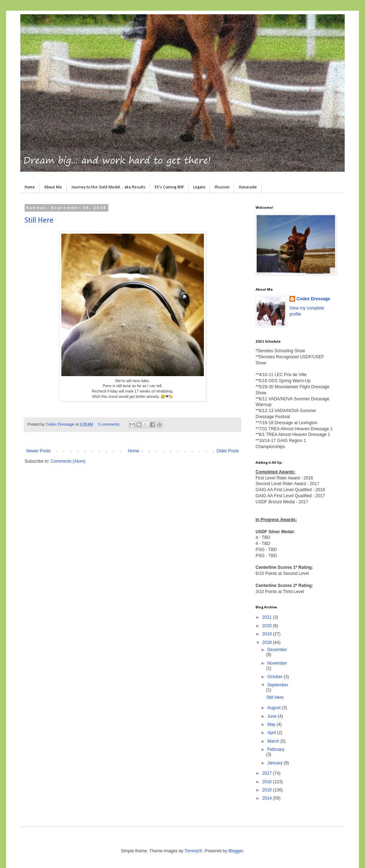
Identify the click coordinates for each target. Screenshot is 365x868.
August (275, 708)
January (276, 763)
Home (30, 187)
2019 (268, 634)
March (274, 741)
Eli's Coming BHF (169, 187)
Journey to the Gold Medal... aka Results (108, 187)
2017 (268, 773)
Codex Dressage (313, 299)
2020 (268, 626)
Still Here (39, 221)
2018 (268, 643)
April (272, 733)
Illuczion (222, 187)
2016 (268, 782)
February (276, 749)
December (277, 650)
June (273, 716)
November (277, 663)
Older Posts (228, 451)
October (276, 677)
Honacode (248, 187)
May (272, 724)
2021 (268, 617)
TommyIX (193, 851)
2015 (268, 790)
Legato (199, 187)
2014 (268, 798)
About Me (53, 187)
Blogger (236, 851)
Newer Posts (38, 451)
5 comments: (110, 424)
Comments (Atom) (68, 461)
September (278, 685)
